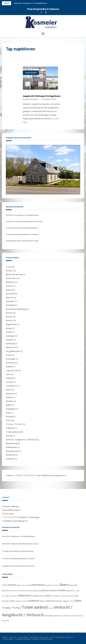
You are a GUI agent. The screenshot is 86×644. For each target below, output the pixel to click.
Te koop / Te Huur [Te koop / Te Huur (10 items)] (12, 608)
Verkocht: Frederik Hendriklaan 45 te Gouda (24, 222)
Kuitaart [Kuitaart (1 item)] (71, 596)
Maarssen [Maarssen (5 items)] (50, 601)
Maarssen (10, 393)
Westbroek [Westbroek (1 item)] (80, 616)
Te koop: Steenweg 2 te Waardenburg (22, 228)
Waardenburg (12, 443)
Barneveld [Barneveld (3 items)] (73, 585)
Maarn (9, 390)
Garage (9, 328)
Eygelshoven (31, 73)
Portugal (9, 416)
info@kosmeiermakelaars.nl (53, 475)
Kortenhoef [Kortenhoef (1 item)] (64, 596)
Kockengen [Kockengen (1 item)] (56, 596)
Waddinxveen (11, 447)
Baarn (8, 290)
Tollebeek (10, 428)
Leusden (9, 382)
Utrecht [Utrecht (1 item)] (51, 608)
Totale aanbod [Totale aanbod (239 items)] (35, 607)
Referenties (59, 637)
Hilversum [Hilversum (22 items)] (24, 595)
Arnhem (9, 286)
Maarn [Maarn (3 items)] (42, 601)
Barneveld (10, 294)
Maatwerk (34, 637)
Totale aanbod (12, 432)
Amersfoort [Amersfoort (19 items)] (38, 585)
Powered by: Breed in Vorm (42, 639)
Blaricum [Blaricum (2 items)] (5, 591)
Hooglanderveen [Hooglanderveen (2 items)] (37, 596)
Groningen (10, 336)
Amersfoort (11, 278)
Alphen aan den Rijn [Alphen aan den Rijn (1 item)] (24, 585)
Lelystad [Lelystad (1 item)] (18, 601)
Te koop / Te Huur (14, 424)
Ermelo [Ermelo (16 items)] (61, 590)
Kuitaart (9, 367)
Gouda (9, 332)
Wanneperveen (12, 451)
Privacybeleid (8, 639)
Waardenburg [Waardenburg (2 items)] (49, 616)
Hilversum (10, 347)
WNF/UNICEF (69, 637)
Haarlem (9, 340)
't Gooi (9, 267)
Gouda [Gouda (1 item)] (77, 591)
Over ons (12, 637)
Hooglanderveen (13, 351)
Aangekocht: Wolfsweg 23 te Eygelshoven (42, 96)
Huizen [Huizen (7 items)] (48, 596)
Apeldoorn (10, 282)
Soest (8, 420)
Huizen (9, 355)
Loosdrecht (11, 386)
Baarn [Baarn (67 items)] (64, 585)
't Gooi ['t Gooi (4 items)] (5, 585)
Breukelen (10, 301)
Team (52, 637)
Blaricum (10, 297)
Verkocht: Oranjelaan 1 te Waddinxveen (30, 3)
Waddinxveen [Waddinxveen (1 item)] (59, 616)
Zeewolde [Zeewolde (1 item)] (5, 621)
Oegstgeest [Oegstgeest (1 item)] (66, 601)
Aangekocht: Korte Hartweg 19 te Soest (22, 241)
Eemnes (9, 317)
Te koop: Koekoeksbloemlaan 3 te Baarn (22, 234)
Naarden (10, 401)
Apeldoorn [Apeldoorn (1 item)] (49, 585)
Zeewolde (10, 459)
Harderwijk (10, 344)
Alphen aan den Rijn (14, 274)
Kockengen (11, 359)
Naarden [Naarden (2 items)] (58, 601)
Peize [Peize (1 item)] (72, 601)
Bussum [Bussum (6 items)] (46, 590)
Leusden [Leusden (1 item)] (24, 601)
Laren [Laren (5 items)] (12, 601)
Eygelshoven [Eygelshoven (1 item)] (70, 591)
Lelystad (9, 378)
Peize (8, 413)
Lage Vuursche (12, 370)
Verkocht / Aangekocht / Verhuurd (20, 440)
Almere (9, 271)
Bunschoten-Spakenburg (16, 309)
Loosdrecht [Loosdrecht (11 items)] (33, 601)
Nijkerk (9, 405)
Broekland (10, 305)
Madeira (9, 397)
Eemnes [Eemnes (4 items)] (53, 590)
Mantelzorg (44, 637)
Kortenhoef (11, 363)
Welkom (5, 637)
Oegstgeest (11, 409)
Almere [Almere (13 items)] (12, 585)
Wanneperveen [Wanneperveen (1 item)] (70, 616)
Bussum (9, 313)
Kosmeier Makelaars (31, 99)
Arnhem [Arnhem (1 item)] (56, 585)
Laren (8, 374)
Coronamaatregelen (23, 639)
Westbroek (10, 455)
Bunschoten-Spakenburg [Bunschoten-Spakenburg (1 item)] (33, 591)
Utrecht (9, 436)
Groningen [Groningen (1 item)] (6, 596)
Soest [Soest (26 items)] (78, 601)
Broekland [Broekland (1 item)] (20, 591)
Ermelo (9, 320)
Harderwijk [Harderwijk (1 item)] (14, 596)
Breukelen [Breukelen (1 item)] (13, 591)
